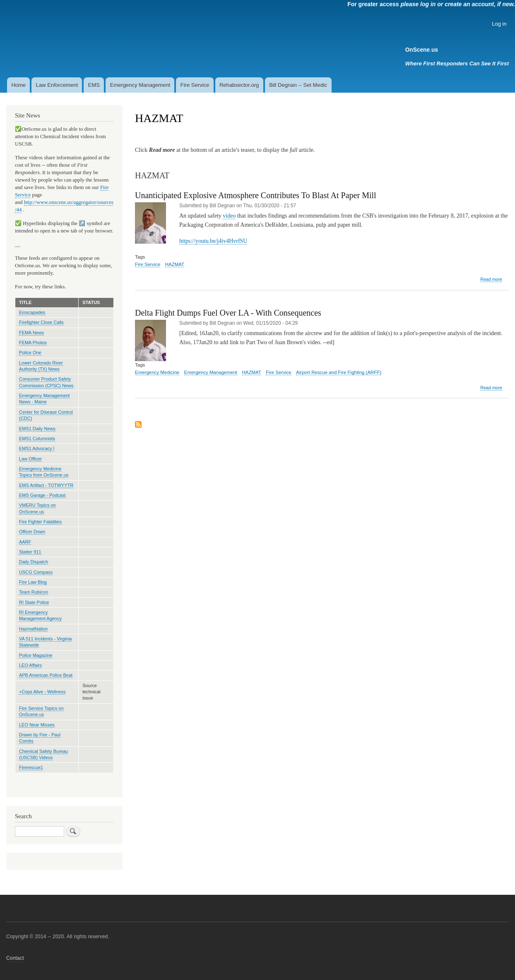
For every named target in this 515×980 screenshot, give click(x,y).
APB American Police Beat (46, 675)
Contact (15, 958)
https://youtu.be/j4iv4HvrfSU (213, 241)
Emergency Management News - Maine (44, 399)
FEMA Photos (33, 343)
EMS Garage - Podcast (42, 495)
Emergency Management (140, 85)
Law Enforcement (57, 85)
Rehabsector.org (239, 85)
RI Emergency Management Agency (40, 615)
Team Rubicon (34, 592)
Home (18, 85)
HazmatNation (33, 629)
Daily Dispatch (34, 562)
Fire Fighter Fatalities (40, 522)
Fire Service (195, 85)
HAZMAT (175, 264)
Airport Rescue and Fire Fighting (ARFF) (339, 372)
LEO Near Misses (37, 725)
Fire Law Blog (33, 582)
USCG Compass (36, 572)
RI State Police (34, 602)
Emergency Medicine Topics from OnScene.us (44, 472)
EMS (94, 85)
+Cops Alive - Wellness (42, 692)
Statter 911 (30, 552)
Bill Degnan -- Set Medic (298, 85)
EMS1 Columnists (37, 438)
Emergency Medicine (157, 372)
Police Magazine (36, 655)
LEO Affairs (30, 665)
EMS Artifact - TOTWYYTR (46, 485)
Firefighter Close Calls (41, 322)
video (229, 216)
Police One (30, 352)
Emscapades (32, 312)
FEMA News (31, 333)
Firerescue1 (31, 767)
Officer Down (32, 532)
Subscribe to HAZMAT (138, 425)
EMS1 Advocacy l (37, 448)
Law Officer (30, 459)
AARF (25, 542)
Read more (491, 279)
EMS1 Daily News (37, 429)
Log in (499, 24)
